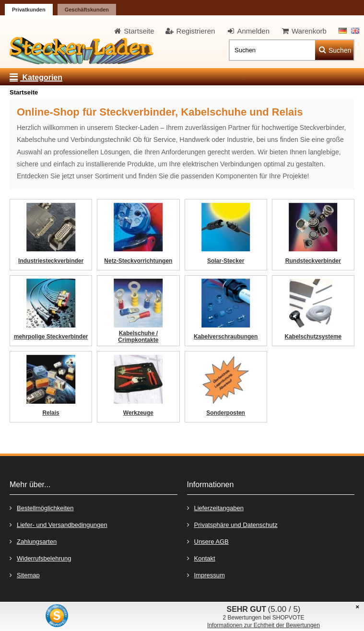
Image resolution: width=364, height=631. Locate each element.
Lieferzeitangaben (215, 508)
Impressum (206, 575)
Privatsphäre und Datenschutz (232, 524)
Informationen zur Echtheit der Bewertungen (264, 625)
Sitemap (25, 575)
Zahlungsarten (33, 541)
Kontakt (201, 558)
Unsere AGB (208, 541)
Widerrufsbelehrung (40, 558)
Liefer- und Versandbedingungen (59, 524)
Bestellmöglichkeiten (42, 508)
